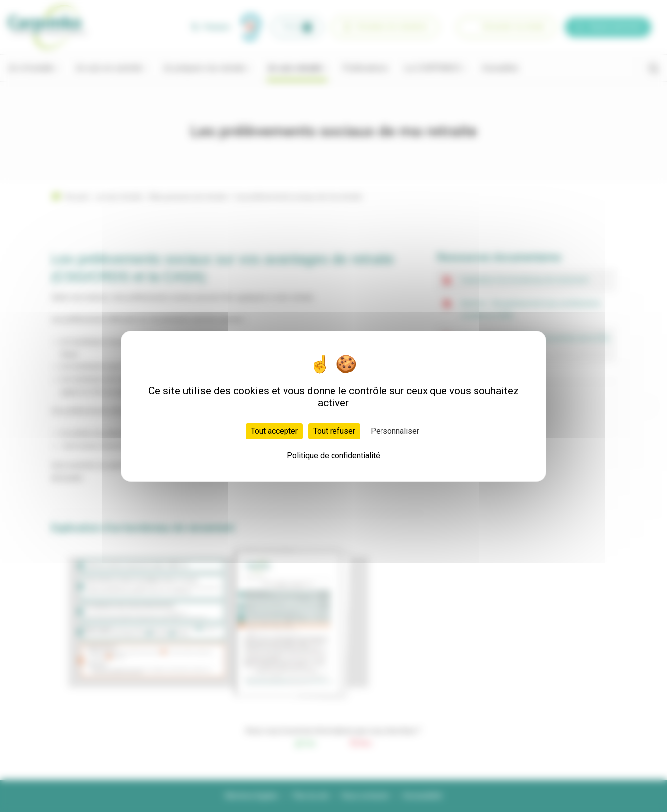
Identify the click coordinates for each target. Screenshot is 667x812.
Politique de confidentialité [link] (333, 456)
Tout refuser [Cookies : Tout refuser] (334, 431)
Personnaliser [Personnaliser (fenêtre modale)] (395, 431)
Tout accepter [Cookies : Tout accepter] (274, 431)
